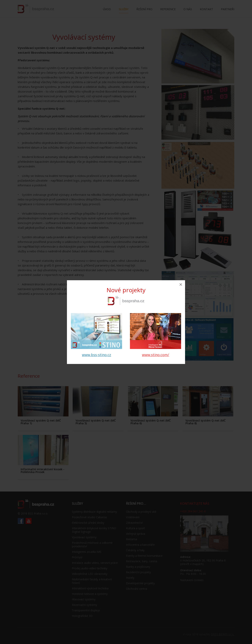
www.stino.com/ (156, 355)
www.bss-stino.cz (96, 355)
